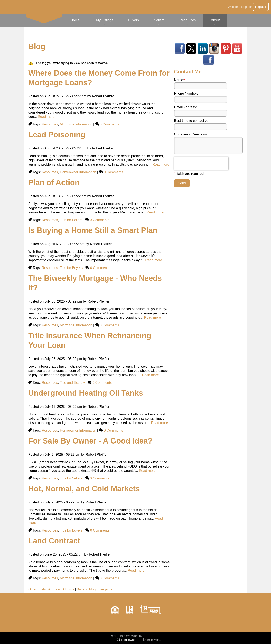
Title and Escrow (72, 383)
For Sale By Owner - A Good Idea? (90, 441)
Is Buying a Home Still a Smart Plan (93, 230)
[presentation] (201, 163)
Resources (50, 124)
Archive (54, 589)
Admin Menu (153, 640)
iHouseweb (126, 640)
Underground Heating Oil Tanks (86, 393)
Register (261, 7)
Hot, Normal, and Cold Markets (84, 489)
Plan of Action (54, 183)
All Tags (68, 589)
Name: (180, 80)
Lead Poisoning (57, 135)
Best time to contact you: (193, 121)
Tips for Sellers (71, 220)
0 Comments (109, 124)
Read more (46, 117)
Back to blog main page (95, 589)
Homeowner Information (78, 172)
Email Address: (185, 107)
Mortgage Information (76, 124)
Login (245, 7)
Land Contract (54, 541)
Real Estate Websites (124, 636)
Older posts (37, 589)
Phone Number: (186, 93)
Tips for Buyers (71, 268)
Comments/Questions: (191, 134)
